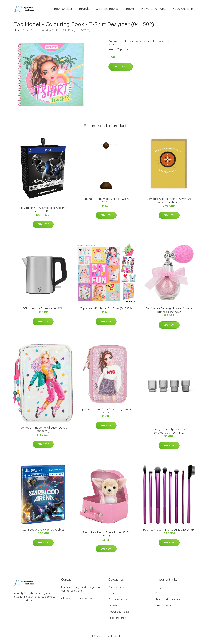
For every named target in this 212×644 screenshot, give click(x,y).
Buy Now (121, 69)
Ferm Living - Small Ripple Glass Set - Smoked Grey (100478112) (169, 433)
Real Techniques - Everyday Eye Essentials (169, 532)
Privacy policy (164, 608)
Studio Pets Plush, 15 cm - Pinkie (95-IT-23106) (106, 536)
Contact (160, 596)
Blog (158, 589)
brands (84, 10)
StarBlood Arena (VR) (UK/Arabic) (43, 532)
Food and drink (184, 10)
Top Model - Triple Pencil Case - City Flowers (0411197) (106, 413)
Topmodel (159, 43)
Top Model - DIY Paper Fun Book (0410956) (106, 311)
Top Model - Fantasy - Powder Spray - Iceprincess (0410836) (169, 312)
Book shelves (63, 10)
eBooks (130, 10)
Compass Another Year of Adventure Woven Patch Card (169, 203)
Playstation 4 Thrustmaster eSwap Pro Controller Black (43, 212)
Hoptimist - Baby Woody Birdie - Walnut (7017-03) (106, 203)
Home (18, 33)
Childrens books (107, 10)
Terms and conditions (168, 602)
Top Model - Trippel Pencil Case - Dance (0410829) (43, 432)
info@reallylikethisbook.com (78, 600)
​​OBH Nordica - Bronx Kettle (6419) (43, 311)
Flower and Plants (154, 10)
